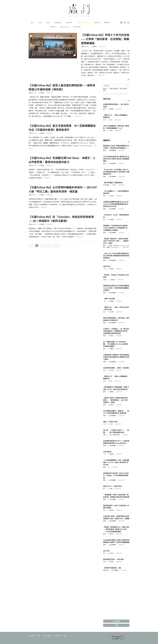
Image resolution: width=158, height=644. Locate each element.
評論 (41, 22)
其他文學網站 (47, 636)
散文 (104, 489)
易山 (111, 120)
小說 (104, 269)
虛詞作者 (97, 22)
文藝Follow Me (65, 27)
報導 (104, 150)
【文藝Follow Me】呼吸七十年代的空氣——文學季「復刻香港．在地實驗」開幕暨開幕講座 (105, 39)
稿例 (39, 636)
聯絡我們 (107, 22)
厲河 (105, 90)
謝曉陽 (112, 349)
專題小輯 (106, 570)
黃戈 (115, 185)
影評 (104, 120)
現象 (49, 22)
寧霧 (111, 489)
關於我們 (31, 636)
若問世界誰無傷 (114, 89)
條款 (65, 636)
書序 (104, 245)
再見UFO (106, 89)
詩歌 (104, 435)
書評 (104, 109)
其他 (104, 562)
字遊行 (105, 280)
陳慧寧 (112, 109)
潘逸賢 (112, 454)
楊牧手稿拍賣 (123, 89)
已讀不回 (53, 27)
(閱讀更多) (101, 75)
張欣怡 (112, 336)
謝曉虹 (112, 392)
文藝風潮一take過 (83, 22)
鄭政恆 (112, 534)
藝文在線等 (77, 27)
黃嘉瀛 (112, 219)
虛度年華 (69, 22)
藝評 (104, 130)
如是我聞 (58, 22)
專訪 (104, 336)
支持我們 (57, 636)
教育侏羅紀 (106, 185)
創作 (33, 22)
